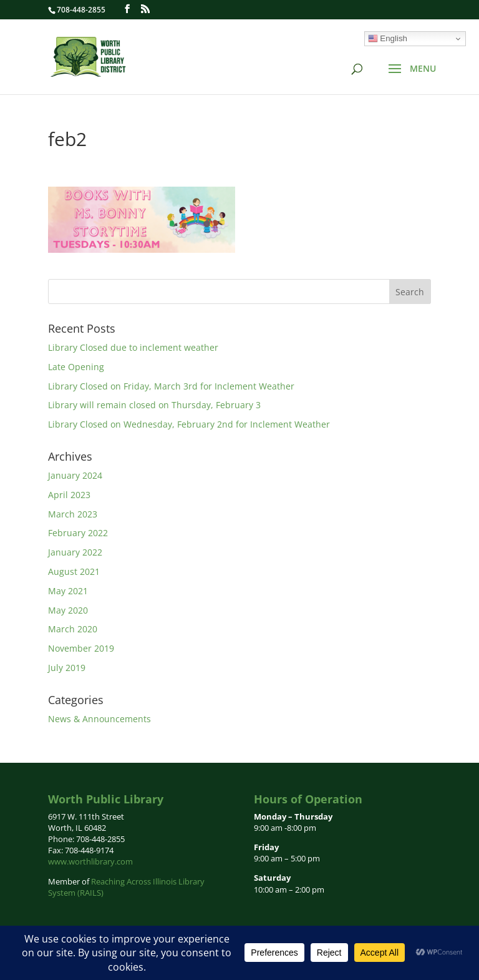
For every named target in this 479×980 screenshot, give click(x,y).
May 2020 (68, 610)
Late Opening (76, 367)
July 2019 (67, 668)
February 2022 (78, 533)
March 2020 (73, 629)
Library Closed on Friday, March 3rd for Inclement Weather (171, 386)
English (388, 39)
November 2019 (81, 648)
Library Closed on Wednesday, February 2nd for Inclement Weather (189, 424)
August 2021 (74, 571)
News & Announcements (99, 719)
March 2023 (73, 514)
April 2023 (69, 495)
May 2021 (68, 591)
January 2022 (75, 552)
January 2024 (75, 475)
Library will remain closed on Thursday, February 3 (154, 405)
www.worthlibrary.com (90, 861)
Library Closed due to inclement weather (133, 347)
